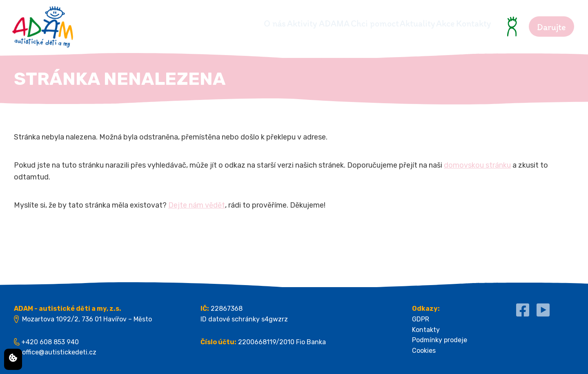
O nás (199, 23)
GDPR (421, 319)
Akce (430, 23)
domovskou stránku (477, 165)
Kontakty (473, 23)
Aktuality (387, 23)
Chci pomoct (329, 23)
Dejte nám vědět (197, 205)
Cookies (424, 351)
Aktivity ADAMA (257, 23)
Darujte (551, 27)
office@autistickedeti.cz (59, 352)
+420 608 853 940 (50, 342)
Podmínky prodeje (440, 340)
